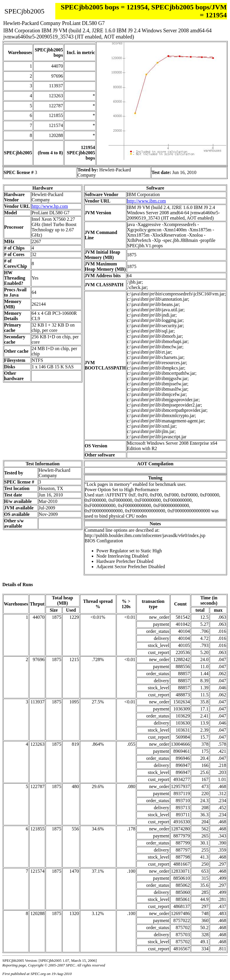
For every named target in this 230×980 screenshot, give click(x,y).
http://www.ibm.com (146, 201)
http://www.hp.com (50, 206)
